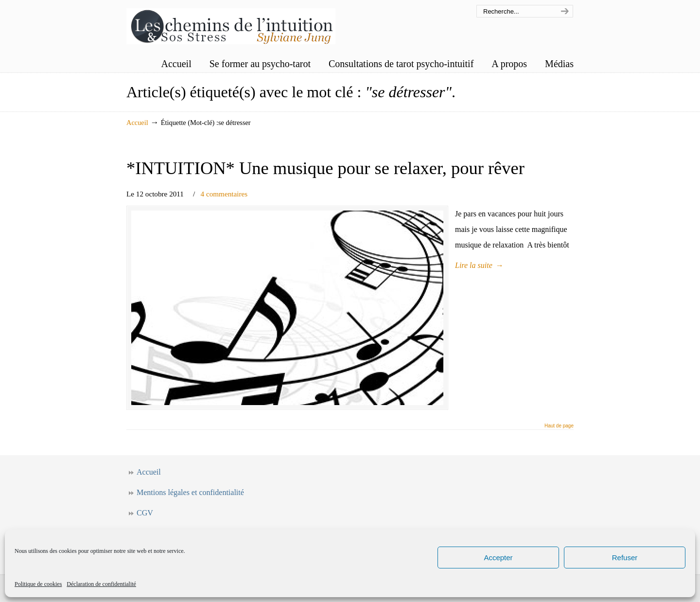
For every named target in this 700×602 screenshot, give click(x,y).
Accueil (137, 123)
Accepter (498, 558)
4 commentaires (224, 194)
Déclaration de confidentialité (101, 584)
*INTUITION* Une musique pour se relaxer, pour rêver (325, 168)
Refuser (625, 558)
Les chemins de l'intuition (231, 24)
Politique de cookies (38, 584)
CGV (145, 513)
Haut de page (559, 426)
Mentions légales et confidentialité (190, 492)
